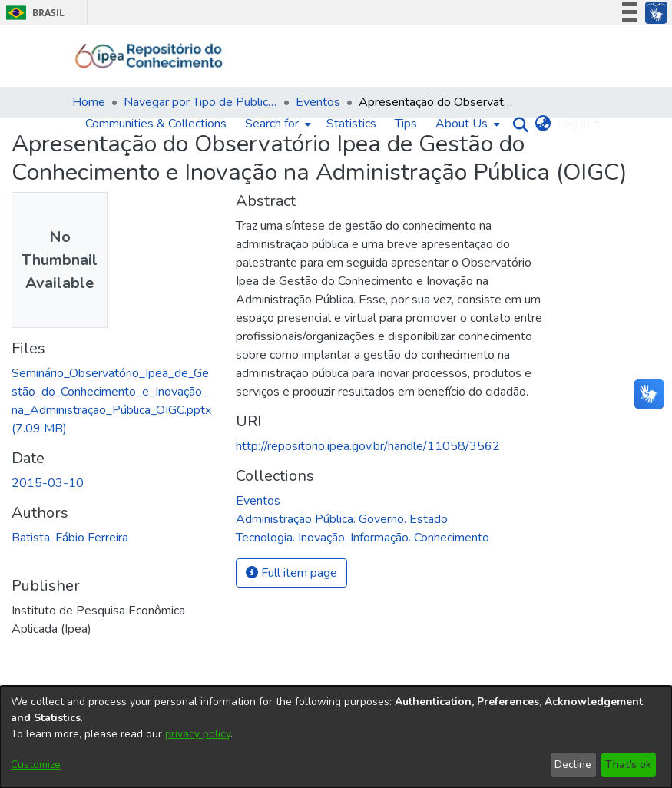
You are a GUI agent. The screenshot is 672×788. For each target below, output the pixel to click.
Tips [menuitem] (406, 124)
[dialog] (336, 737)
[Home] (149, 56)
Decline (573, 765)
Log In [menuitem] (573, 124)
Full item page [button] (291, 573)
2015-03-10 (48, 483)
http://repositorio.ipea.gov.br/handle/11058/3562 (368, 446)
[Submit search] (516, 124)
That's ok (628, 765)
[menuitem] (276, 124)
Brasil (33, 13)
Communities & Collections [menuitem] (156, 124)
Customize (36, 765)
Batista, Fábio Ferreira (70, 538)
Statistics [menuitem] (351, 124)
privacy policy (198, 734)
